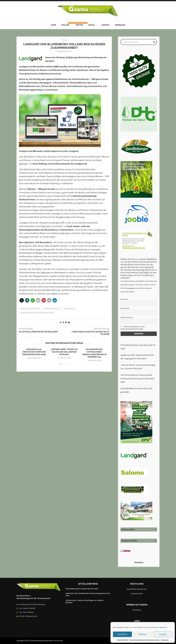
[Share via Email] (69, 322)
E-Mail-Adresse (127, 317)
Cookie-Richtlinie (123, 640)
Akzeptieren (122, 634)
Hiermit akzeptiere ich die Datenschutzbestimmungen (133, 328)
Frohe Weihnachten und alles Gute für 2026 (82, 589)
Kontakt (106, 25)
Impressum (165, 640)
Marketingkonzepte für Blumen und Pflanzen (37, 313)
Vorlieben (163, 634)
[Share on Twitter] (61, 322)
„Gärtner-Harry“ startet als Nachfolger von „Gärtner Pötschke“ (64, 352)
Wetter (79, 25)
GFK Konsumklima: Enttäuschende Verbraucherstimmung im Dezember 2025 (138, 379)
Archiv (92, 25)
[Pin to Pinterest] (63, 322)
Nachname (125, 308)
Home (54, 25)
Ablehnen (143, 634)
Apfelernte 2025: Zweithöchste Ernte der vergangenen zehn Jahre (34, 352)
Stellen (66, 24)
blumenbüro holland (52, 309)
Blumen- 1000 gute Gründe (30, 309)
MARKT (64, 40)
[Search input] (138, 42)
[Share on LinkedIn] (66, 322)
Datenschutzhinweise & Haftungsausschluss (144, 640)
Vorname (124, 299)
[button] (22, 300)
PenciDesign (58, 641)
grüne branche (69, 309)
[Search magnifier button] (154, 42)
